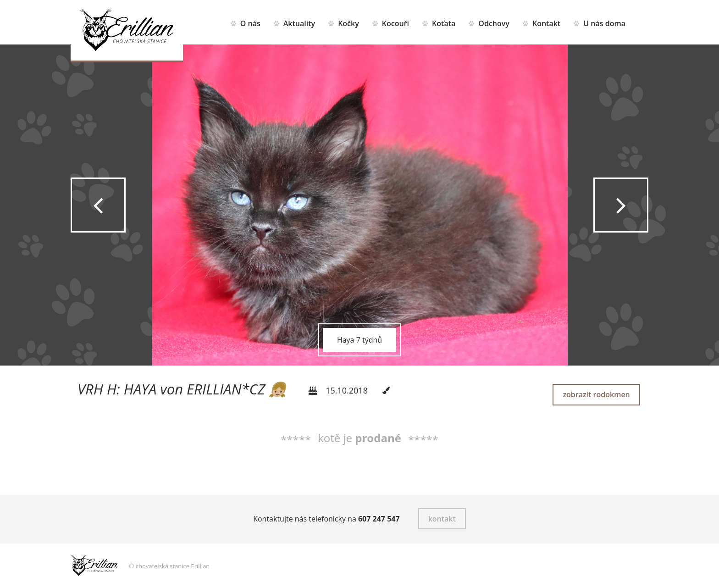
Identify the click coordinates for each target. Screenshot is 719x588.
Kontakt (546, 23)
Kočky (348, 23)
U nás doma (604, 23)
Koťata (444, 23)
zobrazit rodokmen (596, 394)
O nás (250, 23)
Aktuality (299, 23)
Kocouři (395, 23)
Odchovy (494, 23)
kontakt (442, 519)
